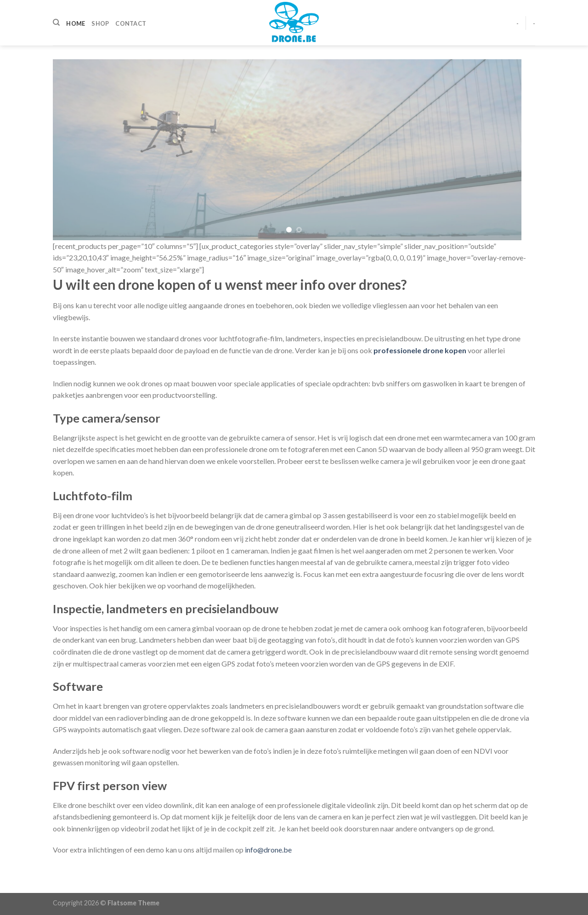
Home (76, 23)
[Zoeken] (56, 23)
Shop (100, 23)
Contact (131, 23)
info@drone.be (268, 850)
